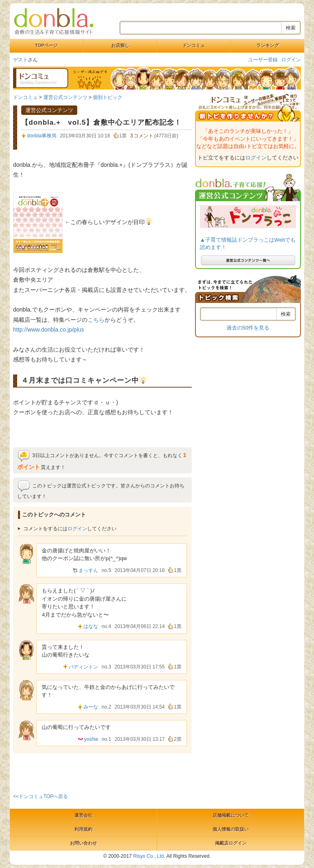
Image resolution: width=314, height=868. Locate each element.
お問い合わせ (83, 843)
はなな (91, 626)
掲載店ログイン (231, 843)
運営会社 (83, 815)
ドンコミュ (194, 45)
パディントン (83, 667)
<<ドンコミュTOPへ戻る (40, 796)
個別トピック (108, 97)
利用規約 (83, 829)
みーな (91, 707)
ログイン (291, 60)
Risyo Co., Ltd (148, 856)
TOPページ (46, 45)
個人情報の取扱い (231, 829)
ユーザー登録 (263, 60)
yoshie (91, 739)
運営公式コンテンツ (65, 97)
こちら (96, 320)
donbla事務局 (42, 136)
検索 (291, 28)
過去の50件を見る (248, 328)
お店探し (120, 45)
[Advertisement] (109, 772)
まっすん (88, 570)
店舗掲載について (231, 815)
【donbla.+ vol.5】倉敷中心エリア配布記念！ (101, 122)
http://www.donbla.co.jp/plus (49, 330)
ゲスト (20, 60)
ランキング (268, 45)
